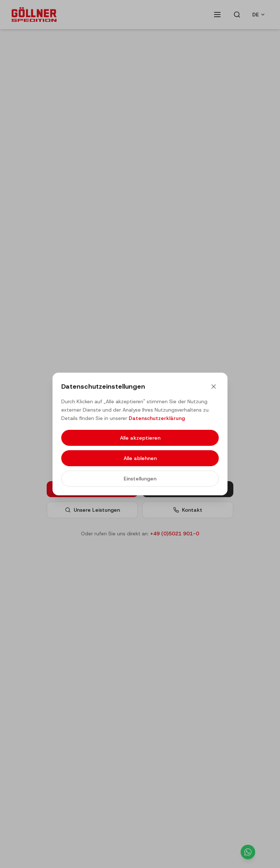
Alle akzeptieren (140, 438)
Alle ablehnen (140, 458)
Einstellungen (140, 479)
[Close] (214, 387)
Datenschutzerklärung (157, 418)
